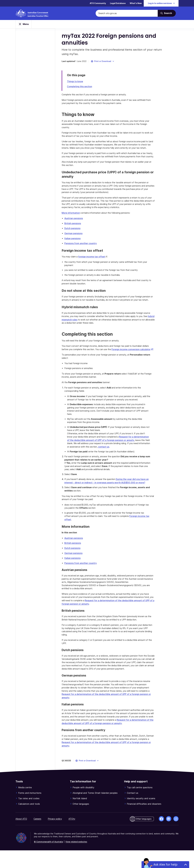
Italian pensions (73, 247)
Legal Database (118, 3)
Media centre (25, 805)
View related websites (76, 859)
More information (71, 221)
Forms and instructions (30, 811)
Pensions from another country (81, 252)
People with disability (83, 805)
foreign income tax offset (93, 265)
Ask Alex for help (165, 865)
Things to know (75, 82)
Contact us (133, 811)
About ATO (21, 836)
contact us (128, 463)
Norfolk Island (80, 816)
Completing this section (80, 87)
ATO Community (98, 3)
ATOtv (72, 836)
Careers (37, 836)
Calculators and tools (29, 821)
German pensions (74, 242)
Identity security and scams (141, 816)
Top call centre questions (140, 805)
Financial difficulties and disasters (144, 821)
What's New (136, 3)
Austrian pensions (74, 227)
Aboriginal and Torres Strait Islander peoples (95, 811)
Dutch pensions (73, 237)
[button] (103, 62)
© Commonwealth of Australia (48, 859)
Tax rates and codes (29, 816)
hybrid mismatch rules (74, 331)
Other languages (81, 821)
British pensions (73, 232)
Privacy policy (55, 836)
